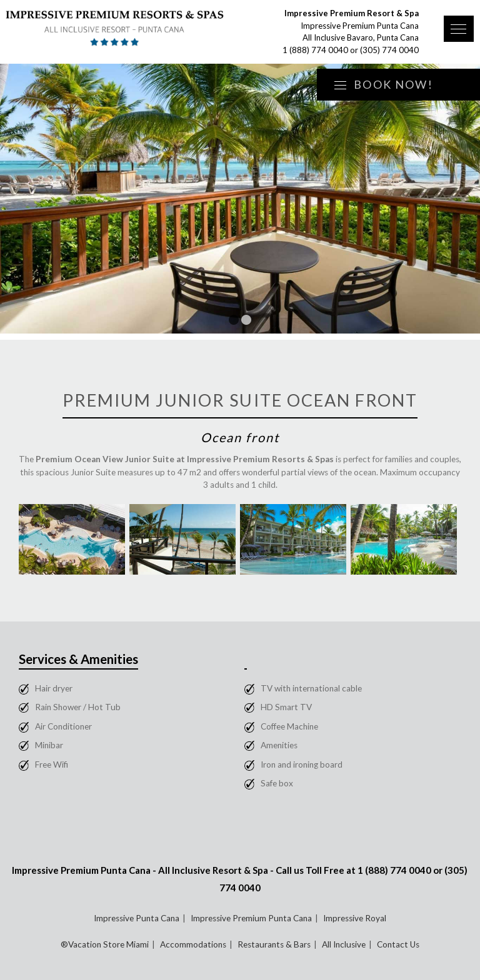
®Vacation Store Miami (105, 944)
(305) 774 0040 (389, 50)
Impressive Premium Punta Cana (251, 918)
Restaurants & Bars (274, 944)
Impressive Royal (355, 918)
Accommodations (193, 944)
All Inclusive (344, 944)
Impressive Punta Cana (137, 918)
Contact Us (398, 944)
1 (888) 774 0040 (315, 50)
